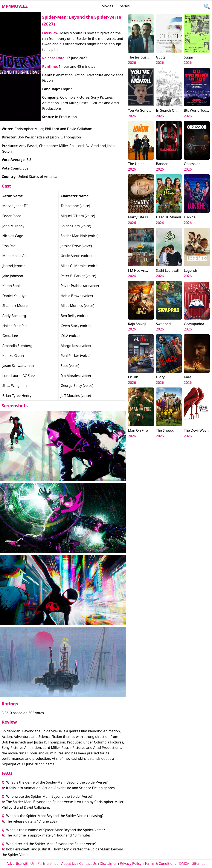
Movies (107, 6)
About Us (69, 863)
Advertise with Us (20, 863)
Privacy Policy (131, 863)
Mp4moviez (15, 6)
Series (125, 6)
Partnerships (48, 863)
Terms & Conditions (160, 863)
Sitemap (199, 863)
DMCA (184, 863)
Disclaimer (108, 863)
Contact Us (88, 863)
